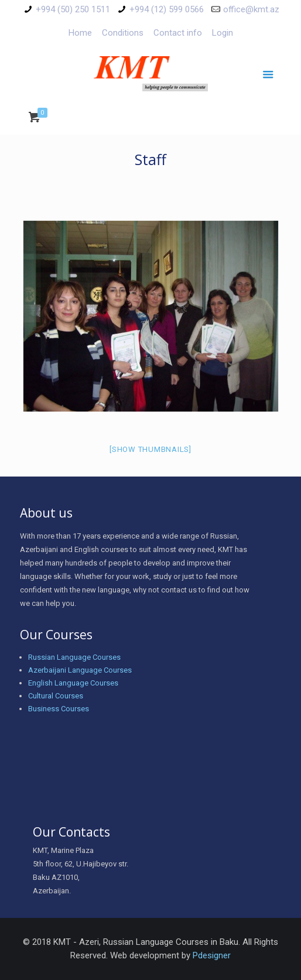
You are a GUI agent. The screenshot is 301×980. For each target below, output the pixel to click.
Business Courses (59, 709)
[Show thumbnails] (150, 449)
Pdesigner (212, 955)
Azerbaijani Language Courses (80, 670)
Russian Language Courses (74, 657)
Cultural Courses (56, 696)
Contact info (178, 33)
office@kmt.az (251, 9)
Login (223, 33)
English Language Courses (73, 683)
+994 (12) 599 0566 (167, 9)
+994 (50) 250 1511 (73, 9)
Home (80, 33)
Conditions (123, 33)
